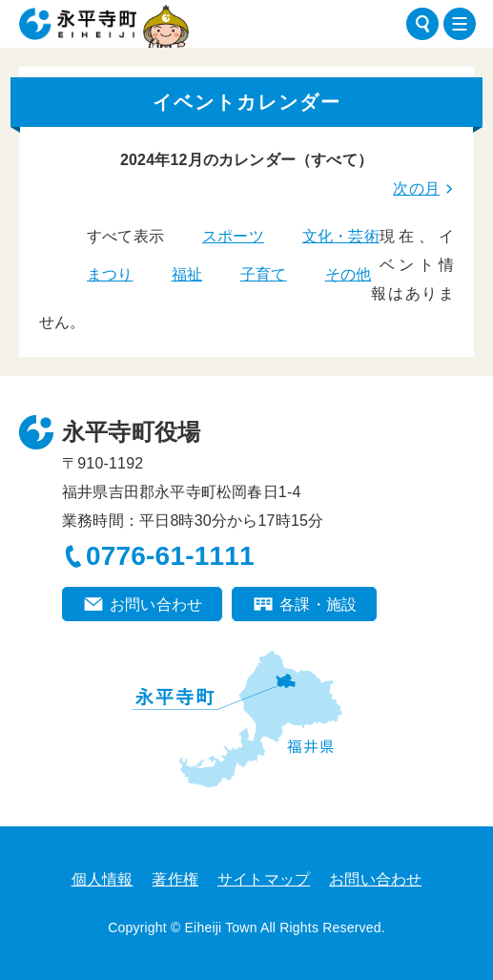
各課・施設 (318, 605)
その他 (349, 274)
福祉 (187, 274)
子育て (264, 274)
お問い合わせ (156, 605)
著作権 (175, 879)
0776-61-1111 (170, 556)
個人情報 (103, 879)
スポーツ (233, 236)
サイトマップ (264, 879)
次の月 (416, 188)
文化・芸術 (341, 236)
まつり (110, 274)
